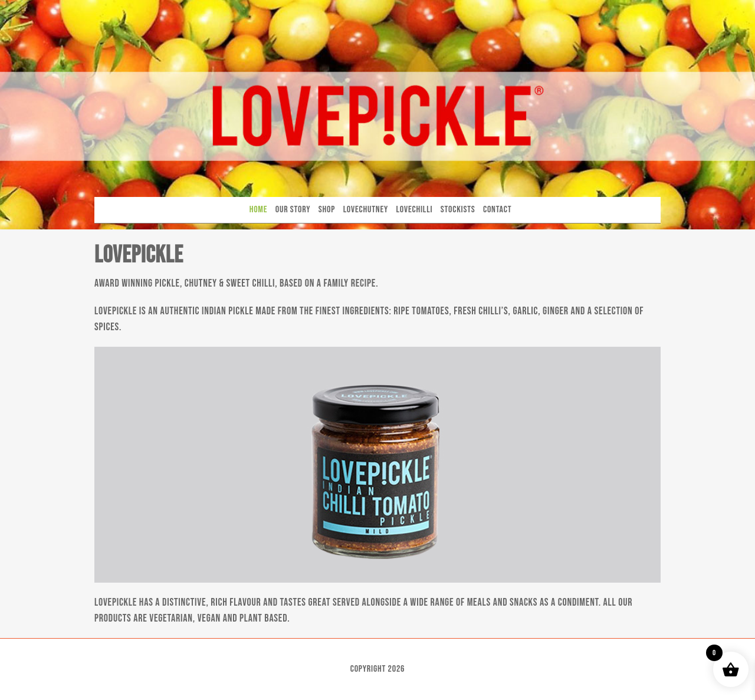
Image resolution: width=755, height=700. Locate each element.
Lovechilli (415, 210)
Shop (327, 210)
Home (259, 210)
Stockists (458, 210)
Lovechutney (366, 210)
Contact (497, 210)
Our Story (293, 210)
